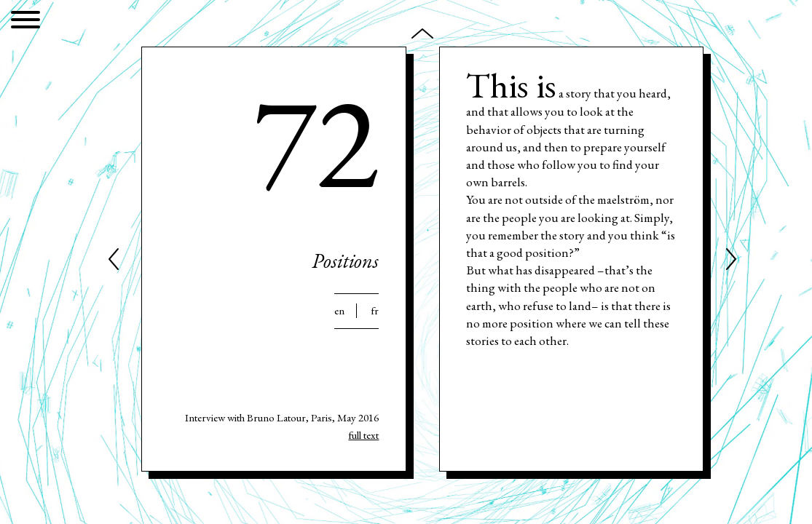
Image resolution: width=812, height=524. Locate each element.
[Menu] (25, 22)
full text (363, 435)
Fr (375, 311)
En (339, 311)
